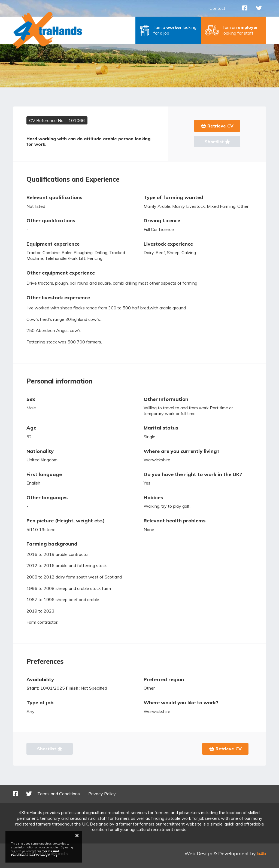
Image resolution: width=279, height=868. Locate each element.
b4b (262, 853)
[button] (168, 30)
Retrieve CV (217, 126)
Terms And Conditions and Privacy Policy (35, 853)
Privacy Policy (102, 794)
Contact (217, 8)
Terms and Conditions (59, 794)
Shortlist (217, 142)
